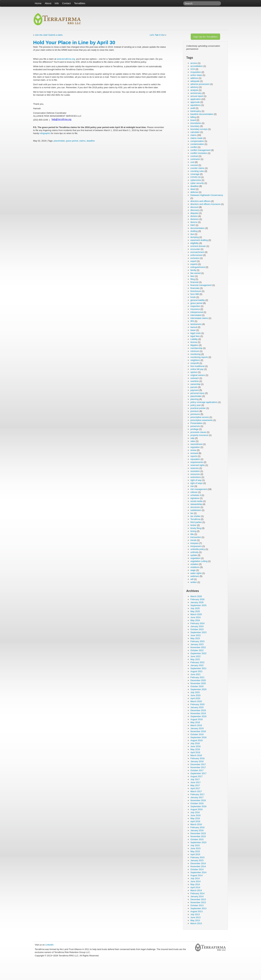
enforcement (196, 255)
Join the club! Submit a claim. (49, 35)
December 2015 (198, 833)
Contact (66, 3)
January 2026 (197, 602)
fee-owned (196, 273)
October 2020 (197, 686)
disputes (194, 213)
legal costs (196, 333)
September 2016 (198, 806)
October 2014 (197, 869)
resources (195, 474)
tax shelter (195, 516)
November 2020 (198, 683)
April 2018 (195, 752)
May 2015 (195, 851)
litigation (194, 345)
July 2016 (195, 812)
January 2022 (197, 665)
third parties (196, 522)
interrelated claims (199, 318)
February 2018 (197, 758)
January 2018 (197, 761)
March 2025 (196, 614)
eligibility (195, 243)
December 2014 (198, 863)
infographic (45, 133)
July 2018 (195, 743)
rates (193, 441)
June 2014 (196, 881)
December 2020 (198, 680)
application (196, 99)
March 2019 (196, 725)
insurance (195, 309)
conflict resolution (199, 153)
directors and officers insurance (205, 204)
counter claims (197, 168)
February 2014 (197, 893)
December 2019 (198, 710)
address (194, 78)
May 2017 (195, 785)
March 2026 (196, 596)
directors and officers (200, 201)
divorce (194, 222)
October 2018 (197, 734)
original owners (198, 375)
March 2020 (196, 701)
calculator (195, 132)
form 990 (195, 294)
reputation (195, 459)
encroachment (197, 252)
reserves (195, 468)
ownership (195, 384)
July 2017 (195, 779)
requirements (197, 462)
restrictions (196, 477)
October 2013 (197, 905)
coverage (195, 174)
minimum (195, 351)
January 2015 (197, 860)
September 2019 (198, 716)
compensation (197, 141)
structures (195, 507)
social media (196, 501)
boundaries (196, 123)
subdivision (196, 510)
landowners (196, 324)
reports (194, 456)
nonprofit (195, 363)
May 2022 (195, 659)
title (192, 534)
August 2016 (196, 809)
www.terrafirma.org (66, 59)
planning (195, 399)
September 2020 (198, 689)
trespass (195, 543)
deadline (91, 141)
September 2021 (198, 668)
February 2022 (197, 662)
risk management (199, 489)
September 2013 (198, 908)
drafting (194, 231)
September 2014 (198, 872)
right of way (196, 480)
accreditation (197, 66)
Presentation (196, 423)
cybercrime (196, 180)
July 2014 (195, 878)
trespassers (196, 546)
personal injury (197, 393)
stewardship (196, 504)
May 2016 (195, 818)
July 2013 (195, 914)
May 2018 (195, 749)
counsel (194, 165)
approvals (195, 102)
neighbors (195, 360)
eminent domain (198, 246)
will (192, 579)
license (194, 342)
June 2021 (196, 674)
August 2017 (196, 776)
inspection (195, 306)
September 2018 (198, 737)
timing (193, 531)
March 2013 (196, 923)
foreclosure (196, 291)
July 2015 (195, 845)
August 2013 (196, 911)
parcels (194, 387)
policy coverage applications (204, 402)
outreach (195, 378)
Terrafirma (195, 519)
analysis (194, 90)
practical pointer (198, 408)
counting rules (197, 171)
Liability (194, 339)
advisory (194, 87)
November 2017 (198, 767)
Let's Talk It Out (157, 35)
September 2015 (198, 842)
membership (196, 348)
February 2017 (197, 794)
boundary (195, 126)
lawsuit (194, 327)
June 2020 (196, 695)
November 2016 (198, 800)
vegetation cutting (199, 561)
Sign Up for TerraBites (205, 37)
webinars (195, 576)
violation (194, 564)
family (193, 270)
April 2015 (195, 854)
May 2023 (195, 638)
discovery (195, 210)
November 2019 (198, 713)
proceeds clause (198, 432)
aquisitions (196, 105)
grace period (72, 141)
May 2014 (195, 884)
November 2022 (198, 647)
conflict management (200, 150)
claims (82, 141)
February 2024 (197, 623)
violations (195, 567)
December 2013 (198, 899)
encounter (195, 249)
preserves (195, 426)
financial (194, 282)
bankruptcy (196, 111)
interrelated (196, 315)
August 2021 (196, 671)
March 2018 (196, 755)
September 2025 (198, 605)
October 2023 (197, 629)
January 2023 (197, 644)
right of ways (196, 483)
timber (193, 525)
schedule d (196, 495)
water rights (196, 573)
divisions (195, 219)
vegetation (195, 558)
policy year (196, 405)
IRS (192, 321)
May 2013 (195, 920)
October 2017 (197, 770)
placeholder (59, 141)
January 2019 (197, 728)
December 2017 (198, 764)
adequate (195, 81)
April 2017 (195, 788)
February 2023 (197, 641)
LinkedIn (49, 945)
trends (193, 540)
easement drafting (199, 240)
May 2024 (195, 620)
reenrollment (196, 444)
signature (195, 498)
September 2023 (198, 632)
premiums (195, 414)
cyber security (197, 183)
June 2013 (196, 917)
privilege (194, 429)
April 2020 (195, 698)
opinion (194, 372)
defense (194, 192)
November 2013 (198, 902)
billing (193, 117)
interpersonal (197, 312)
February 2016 (197, 827)
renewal (194, 453)
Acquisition (196, 72)
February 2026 (197, 599)
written (194, 582)
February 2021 (197, 677)
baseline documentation (202, 114)
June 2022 (196, 656)
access (194, 63)
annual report (197, 96)
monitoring (196, 354)
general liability (198, 300)
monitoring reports (199, 357)
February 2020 (197, 704)
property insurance (199, 435)
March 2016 (196, 824)
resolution (195, 471)
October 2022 (197, 650)
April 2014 (195, 887)
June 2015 (196, 848)
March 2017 (196, 791)
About (48, 3)
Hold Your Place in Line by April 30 (74, 42)
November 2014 (198, 866)
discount (194, 207)
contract (194, 156)
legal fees (195, 336)
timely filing (196, 528)
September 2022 (198, 653)
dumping (195, 237)
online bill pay (197, 369)
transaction (196, 537)
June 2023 (196, 635)
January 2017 (197, 797)
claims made (196, 138)
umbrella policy (198, 549)
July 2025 (195, 608)
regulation (195, 447)
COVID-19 (195, 177)
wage (193, 570)
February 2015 (197, 857)
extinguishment (198, 267)
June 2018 (196, 746)
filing (193, 279)
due (192, 234)
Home (38, 3)
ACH (193, 69)
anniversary (196, 93)
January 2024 (197, 626)
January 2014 (197, 896)
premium (195, 411)
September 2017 (198, 773)
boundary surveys (199, 129)
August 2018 (196, 740)
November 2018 (198, 731)
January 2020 (197, 707)
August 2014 (196, 875)
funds (193, 297)
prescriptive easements (202, 420)
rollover (194, 492)
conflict (194, 147)
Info (57, 3)
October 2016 (197, 803)
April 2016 (195, 821)
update (194, 555)
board (193, 120)
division (194, 216)
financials (195, 288)
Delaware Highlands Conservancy (207, 195)
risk (192, 486)
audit (193, 108)
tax (192, 513)
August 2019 (196, 719)
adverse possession (200, 84)
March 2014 (196, 890)
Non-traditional (197, 366)
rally (192, 438)
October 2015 (197, 839)
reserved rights (198, 465)
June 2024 (196, 617)
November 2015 (198, 836)
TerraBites (80, 3)
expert (193, 261)
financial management (201, 285)
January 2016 (197, 830)
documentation (197, 228)
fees (193, 276)
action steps (196, 75)
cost (192, 162)
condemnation (197, 144)
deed (193, 189)
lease (193, 330)
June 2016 (196, 815)
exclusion (195, 258)
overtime (195, 381)
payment (195, 390)
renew (193, 450)
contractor (195, 159)
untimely (194, 552)
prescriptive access (200, 417)
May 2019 (195, 722)
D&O (193, 225)
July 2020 (195, 692)
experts (194, 264)
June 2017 (196, 782)
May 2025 (195, 611)
